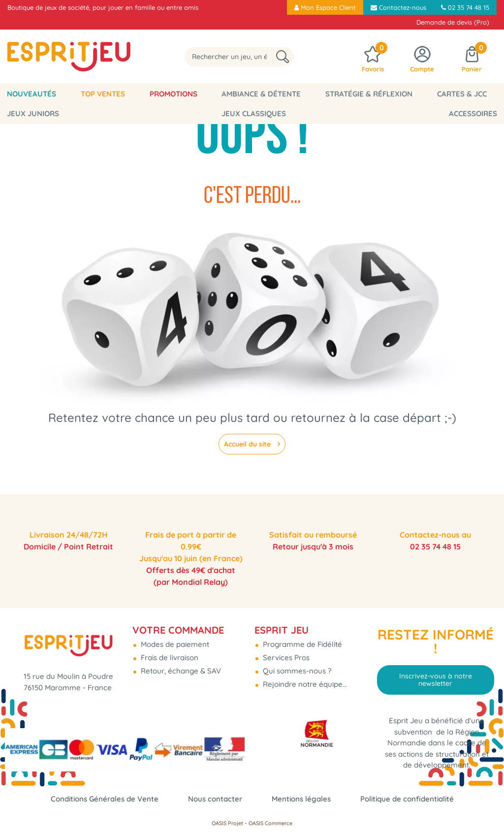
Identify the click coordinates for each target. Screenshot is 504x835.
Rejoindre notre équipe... (304, 684)
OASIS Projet (227, 823)
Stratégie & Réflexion (320, 94)
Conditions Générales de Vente (105, 799)
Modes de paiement (174, 644)
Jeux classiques (34, 113)
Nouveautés (27, 94)
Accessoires (478, 113)
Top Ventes (87, 94)
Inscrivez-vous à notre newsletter (436, 679)
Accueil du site (248, 444)
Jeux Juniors (466, 94)
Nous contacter (215, 799)
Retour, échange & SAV (180, 671)
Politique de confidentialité (407, 799)
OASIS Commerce (270, 823)
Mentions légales (301, 799)
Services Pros (285, 658)
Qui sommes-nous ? (296, 671)
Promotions (146, 94)
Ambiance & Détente (223, 94)
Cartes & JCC (402, 94)
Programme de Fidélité (301, 644)
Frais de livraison (169, 658)
